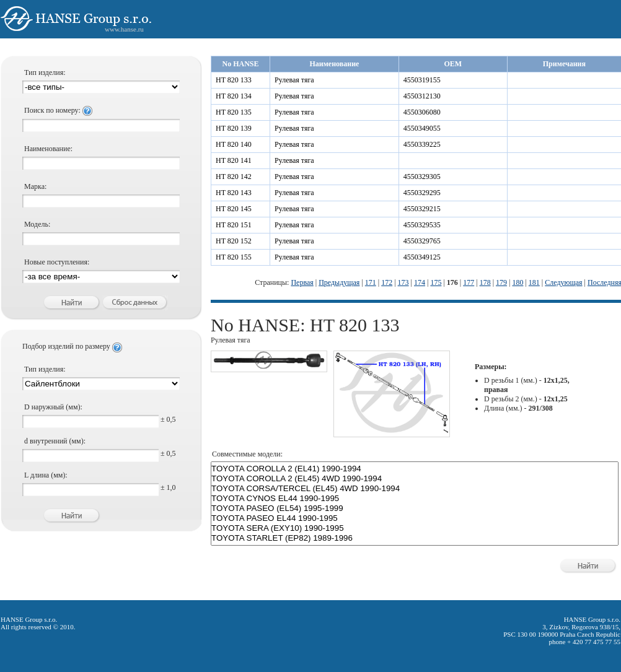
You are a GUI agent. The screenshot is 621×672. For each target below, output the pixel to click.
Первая (302, 282)
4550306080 (422, 112)
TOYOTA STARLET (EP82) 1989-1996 (415, 538)
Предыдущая (339, 282)
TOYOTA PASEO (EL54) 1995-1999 (415, 508)
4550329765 (422, 241)
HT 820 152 (234, 241)
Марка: (35, 186)
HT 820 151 (234, 225)
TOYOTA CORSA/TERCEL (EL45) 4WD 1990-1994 (415, 489)
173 (403, 282)
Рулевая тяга (294, 80)
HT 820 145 (234, 209)
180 (517, 282)
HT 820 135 (234, 112)
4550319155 (422, 80)
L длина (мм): (46, 475)
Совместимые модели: (247, 454)
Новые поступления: (57, 262)
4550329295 (422, 193)
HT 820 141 (234, 160)
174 (420, 282)
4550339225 (422, 144)
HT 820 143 (234, 193)
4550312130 (422, 96)
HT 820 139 (234, 128)
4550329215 (422, 209)
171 (371, 282)
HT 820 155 (234, 257)
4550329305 (422, 177)
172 (387, 282)
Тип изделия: (45, 72)
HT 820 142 (234, 177)
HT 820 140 (234, 144)
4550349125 (422, 257)
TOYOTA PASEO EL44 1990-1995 (415, 518)
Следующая (563, 282)
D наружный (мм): (53, 407)
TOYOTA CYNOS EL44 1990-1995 (415, 499)
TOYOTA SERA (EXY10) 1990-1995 (415, 528)
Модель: (37, 224)
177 (469, 282)
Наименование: (48, 149)
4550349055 (422, 128)
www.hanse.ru (124, 29)
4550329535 (422, 225)
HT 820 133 (234, 80)
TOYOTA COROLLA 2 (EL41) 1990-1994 (415, 469)
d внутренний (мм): (55, 441)
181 (534, 282)
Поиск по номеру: (58, 110)
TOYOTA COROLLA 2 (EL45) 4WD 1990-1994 (415, 479)
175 (436, 282)
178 (485, 282)
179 (501, 282)
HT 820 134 (234, 96)
